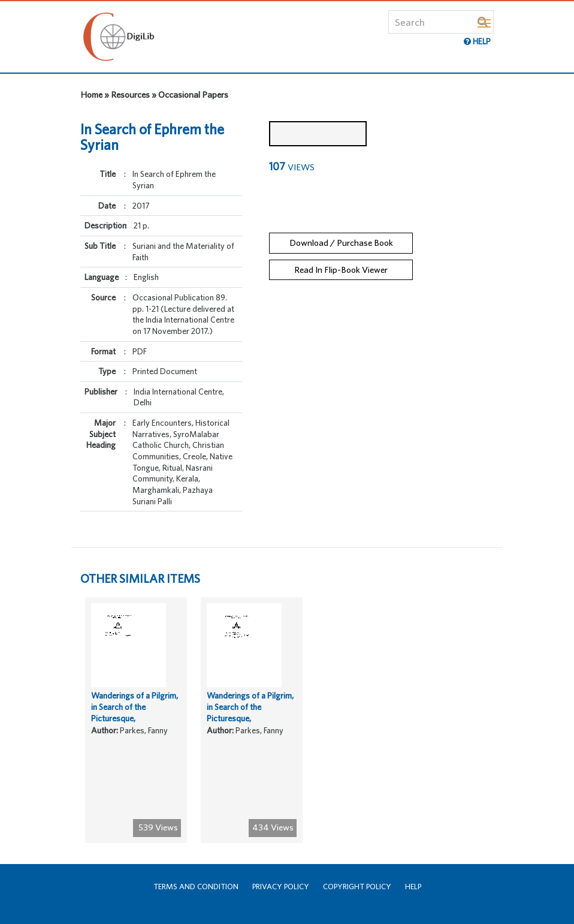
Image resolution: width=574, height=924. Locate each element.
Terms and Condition (196, 887)
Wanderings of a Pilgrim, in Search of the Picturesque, (135, 707)
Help (413, 887)
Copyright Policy (357, 887)
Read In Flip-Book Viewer (341, 270)
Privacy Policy (281, 887)
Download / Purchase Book (341, 243)
